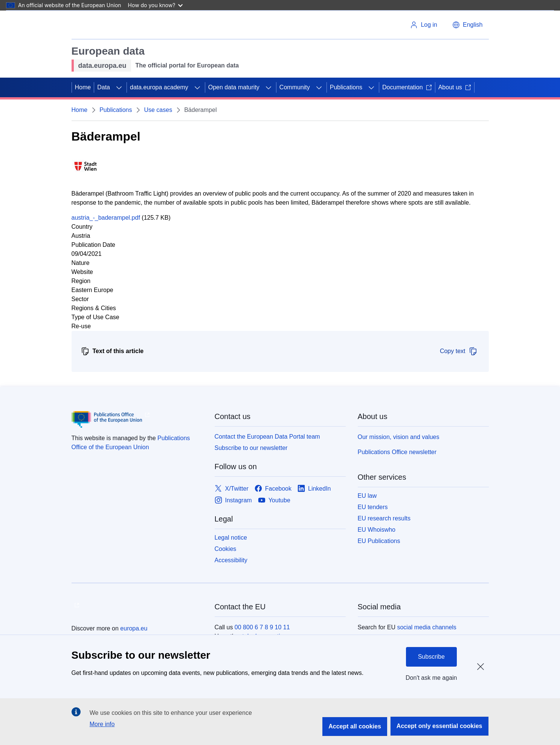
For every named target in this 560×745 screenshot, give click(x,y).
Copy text (459, 351)
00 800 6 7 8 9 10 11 (262, 627)
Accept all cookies (355, 726)
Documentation (407, 87)
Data (104, 87)
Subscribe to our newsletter (251, 448)
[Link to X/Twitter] (232, 489)
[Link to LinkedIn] (314, 489)
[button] (467, 25)
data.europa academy (159, 87)
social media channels (426, 627)
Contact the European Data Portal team (267, 437)
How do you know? (156, 5)
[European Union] (101, 25)
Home (83, 87)
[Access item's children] (119, 87)
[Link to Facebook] (273, 489)
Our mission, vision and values (399, 437)
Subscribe (431, 657)
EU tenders (373, 507)
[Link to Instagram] (233, 500)
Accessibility (231, 560)
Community (295, 87)
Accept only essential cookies (439, 726)
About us (455, 87)
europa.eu (134, 628)
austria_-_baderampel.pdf (106, 218)
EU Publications (379, 541)
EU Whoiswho (377, 530)
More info (102, 724)
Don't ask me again (431, 678)
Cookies (226, 549)
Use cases (158, 110)
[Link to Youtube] (274, 500)
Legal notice (231, 538)
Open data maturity (234, 87)
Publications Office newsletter (397, 452)
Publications (346, 87)
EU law (367, 496)
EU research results (384, 518)
